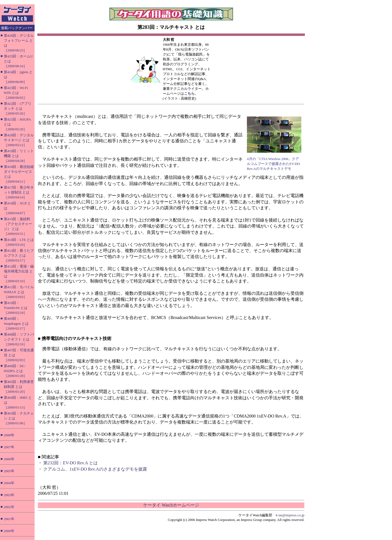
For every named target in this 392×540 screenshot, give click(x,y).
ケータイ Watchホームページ (171, 505)
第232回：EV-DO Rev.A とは (71, 463)
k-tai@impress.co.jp (290, 515)
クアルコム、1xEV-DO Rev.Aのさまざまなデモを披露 (95, 469)
